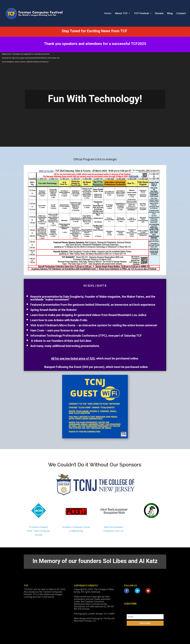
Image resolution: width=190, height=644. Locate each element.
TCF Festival (141, 14)
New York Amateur (114, 527)
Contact (181, 14)
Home (108, 14)
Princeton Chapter (39, 527)
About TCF (121, 14)
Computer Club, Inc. (114, 531)
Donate (159, 14)
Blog (170, 14)
